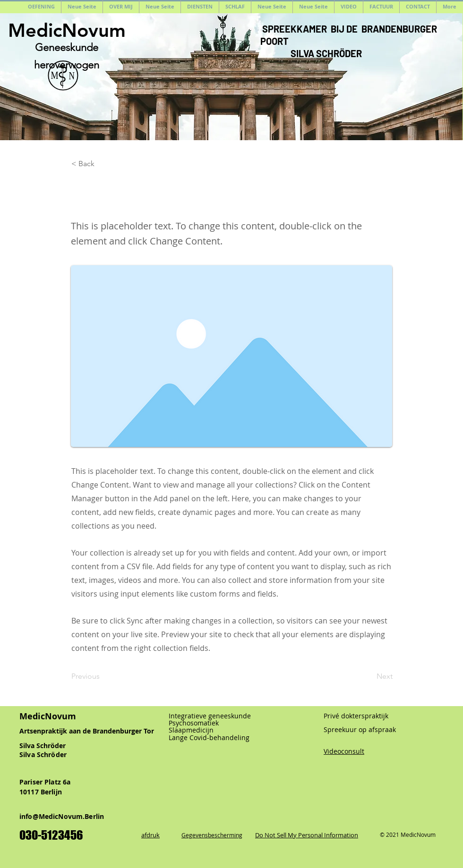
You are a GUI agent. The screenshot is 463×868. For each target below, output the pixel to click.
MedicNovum (67, 30)
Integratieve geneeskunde (210, 716)
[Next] (369, 677)
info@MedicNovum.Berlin (62, 816)
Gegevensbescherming (212, 835)
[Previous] (103, 677)
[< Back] (103, 164)
